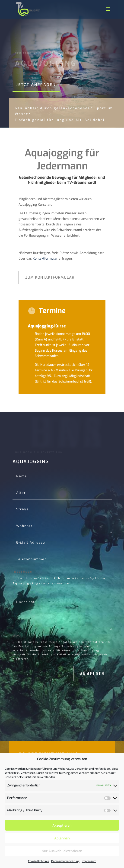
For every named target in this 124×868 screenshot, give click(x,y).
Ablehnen (62, 838)
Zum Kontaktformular (50, 277)
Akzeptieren (62, 825)
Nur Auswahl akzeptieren (62, 851)
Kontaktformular (45, 259)
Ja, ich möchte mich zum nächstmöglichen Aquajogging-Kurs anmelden (60, 581)
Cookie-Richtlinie (38, 861)
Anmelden (93, 673)
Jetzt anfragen (36, 85)
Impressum (89, 861)
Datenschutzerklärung (65, 861)
